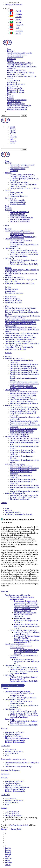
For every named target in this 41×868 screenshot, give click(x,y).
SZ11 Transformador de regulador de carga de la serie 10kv (27, 633)
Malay (15, 28)
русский (16, 20)
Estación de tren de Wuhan (17, 70)
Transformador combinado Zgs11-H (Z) (24, 264)
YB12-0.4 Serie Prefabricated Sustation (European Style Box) (23, 261)
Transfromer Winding (15, 102)
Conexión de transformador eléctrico (22, 366)
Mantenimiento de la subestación (21, 450)
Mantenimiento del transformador (19, 106)
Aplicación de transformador (17, 108)
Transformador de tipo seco (17, 55)
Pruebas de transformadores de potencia (24, 407)
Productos (11, 51)
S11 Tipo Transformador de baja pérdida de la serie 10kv (25, 610)
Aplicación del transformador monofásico (24, 491)
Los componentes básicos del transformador (21, 337)
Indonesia (16, 31)
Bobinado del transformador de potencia (24, 403)
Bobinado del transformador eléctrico (23, 394)
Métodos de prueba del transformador (23, 411)
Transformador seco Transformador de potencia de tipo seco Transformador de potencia (22, 334)
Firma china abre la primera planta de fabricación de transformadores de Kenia (23, 317)
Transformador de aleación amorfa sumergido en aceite (22, 234)
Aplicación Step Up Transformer (21, 466)
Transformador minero (15, 57)
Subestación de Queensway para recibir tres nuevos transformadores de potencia (20, 309)
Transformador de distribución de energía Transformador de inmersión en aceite (20, 340)
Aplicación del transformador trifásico (23, 480)
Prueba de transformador (16, 104)
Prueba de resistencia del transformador (23, 429)
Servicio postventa (14, 80)
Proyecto (10, 61)
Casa (9, 49)
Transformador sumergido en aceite (20, 53)
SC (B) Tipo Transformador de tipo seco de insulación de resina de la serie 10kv (26, 652)
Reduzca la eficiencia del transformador (24, 497)
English (15, 11)
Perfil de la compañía (15, 88)
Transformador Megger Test (19, 435)
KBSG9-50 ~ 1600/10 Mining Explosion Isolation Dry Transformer (24, 255)
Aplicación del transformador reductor (23, 470)
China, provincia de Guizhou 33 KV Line (22, 76)
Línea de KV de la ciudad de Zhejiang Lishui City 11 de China (21, 73)
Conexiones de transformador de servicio (24, 372)
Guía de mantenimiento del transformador (24, 439)
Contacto (10, 96)
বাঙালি (15, 34)
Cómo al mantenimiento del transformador (25, 440)
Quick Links (5, 746)
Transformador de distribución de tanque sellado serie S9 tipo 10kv (26, 602)
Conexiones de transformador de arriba (23, 368)
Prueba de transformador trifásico (21, 433)
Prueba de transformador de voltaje (22, 431)
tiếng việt (17, 25)
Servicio (10, 78)
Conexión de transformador (17, 100)
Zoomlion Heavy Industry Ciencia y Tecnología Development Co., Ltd (20, 64)
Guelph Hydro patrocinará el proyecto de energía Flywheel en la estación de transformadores (22, 321)
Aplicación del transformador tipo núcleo (24, 485)
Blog (9, 94)
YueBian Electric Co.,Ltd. (19, 825)
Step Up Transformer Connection (21, 386)
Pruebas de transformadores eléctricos (23, 423)
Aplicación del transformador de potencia (24, 468)
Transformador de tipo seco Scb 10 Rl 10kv (20, 328)
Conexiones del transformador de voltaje (24, 370)
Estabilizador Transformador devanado (23, 399)
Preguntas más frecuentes (16, 84)
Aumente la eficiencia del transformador (24, 495)
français (16, 14)
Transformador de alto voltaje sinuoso (23, 396)
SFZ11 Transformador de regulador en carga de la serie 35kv (26, 641)
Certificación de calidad (16, 92)
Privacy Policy (17, 829)
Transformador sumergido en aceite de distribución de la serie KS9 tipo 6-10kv (24, 251)
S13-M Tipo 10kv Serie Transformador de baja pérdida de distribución (26, 620)
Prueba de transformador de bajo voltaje (24, 421)
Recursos (10, 98)
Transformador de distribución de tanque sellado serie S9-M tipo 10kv (27, 606)
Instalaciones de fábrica (15, 90)
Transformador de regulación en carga (23, 237)
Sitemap (4, 829)
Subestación (11, 59)
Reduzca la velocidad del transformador (24, 392)
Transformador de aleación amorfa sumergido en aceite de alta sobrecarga (22, 344)
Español (16, 17)
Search (24, 115)
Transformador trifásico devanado (21, 401)
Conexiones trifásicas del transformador (24, 382)
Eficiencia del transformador (17, 110)
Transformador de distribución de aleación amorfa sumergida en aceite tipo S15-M (27, 626)
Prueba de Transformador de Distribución (24, 409)
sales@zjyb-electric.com (14, 5)
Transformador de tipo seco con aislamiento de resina (21, 242)
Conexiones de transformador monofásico (24, 384)
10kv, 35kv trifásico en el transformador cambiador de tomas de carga (19, 348)
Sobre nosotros (12, 86)
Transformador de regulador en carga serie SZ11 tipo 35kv (27, 637)
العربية (15, 22)
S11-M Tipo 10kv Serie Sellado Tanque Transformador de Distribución (25, 615)
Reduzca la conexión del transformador (23, 388)
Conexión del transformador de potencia (24, 364)
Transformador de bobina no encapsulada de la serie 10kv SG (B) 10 (27, 661)
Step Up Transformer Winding (20, 397)
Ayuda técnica (12, 82)
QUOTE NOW (13, 685)
